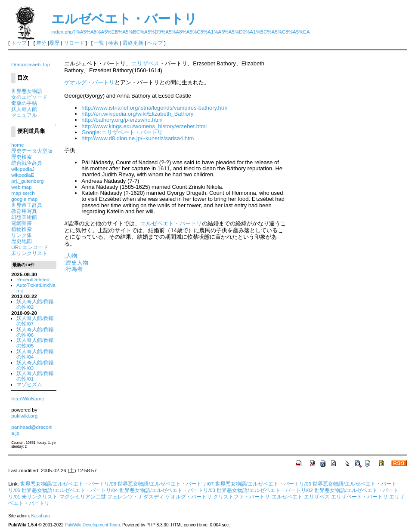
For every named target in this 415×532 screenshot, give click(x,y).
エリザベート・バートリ (359, 497)
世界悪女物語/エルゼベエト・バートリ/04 (70, 490)
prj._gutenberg (27, 181)
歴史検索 (22, 157)
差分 (41, 43)
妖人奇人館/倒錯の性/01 (35, 376)
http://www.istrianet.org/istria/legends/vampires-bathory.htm (154, 108)
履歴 (54, 43)
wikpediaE (23, 175)
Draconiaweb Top (31, 64)
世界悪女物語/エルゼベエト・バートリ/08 (68, 484)
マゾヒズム (29, 384)
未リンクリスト (29, 253)
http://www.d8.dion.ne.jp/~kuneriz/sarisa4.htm (138, 138)
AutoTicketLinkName (36, 288)
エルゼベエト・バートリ (124, 19)
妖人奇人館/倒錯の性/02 (35, 304)
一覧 (99, 43)
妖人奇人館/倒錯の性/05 (35, 343)
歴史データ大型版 (32, 151)
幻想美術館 (24, 217)
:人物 (71, 256)
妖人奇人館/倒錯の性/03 (35, 365)
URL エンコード (30, 247)
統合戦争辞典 (27, 163)
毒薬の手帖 (24, 103)
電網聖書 (22, 223)
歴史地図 (22, 241)
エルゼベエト (287, 497)
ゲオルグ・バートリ (89, 82)
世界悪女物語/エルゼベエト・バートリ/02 (265, 490)
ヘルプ (155, 43)
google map (24, 199)
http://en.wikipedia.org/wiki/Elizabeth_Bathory (137, 114)
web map (21, 187)
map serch (23, 193)
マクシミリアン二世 (83, 497)
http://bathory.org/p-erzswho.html (122, 120)
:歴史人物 (76, 263)
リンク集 (22, 235)
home (17, 145)
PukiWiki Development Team (92, 525)
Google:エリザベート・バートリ (122, 132)
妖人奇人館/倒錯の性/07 (35, 321)
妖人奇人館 (24, 109)
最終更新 (133, 43)
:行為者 (73, 269)
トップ (19, 43)
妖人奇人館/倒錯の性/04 (35, 354)
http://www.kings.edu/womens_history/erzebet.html (144, 126)
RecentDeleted (33, 279)
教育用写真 (24, 211)
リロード (74, 43)
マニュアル (24, 115)
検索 (113, 43)
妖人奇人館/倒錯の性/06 (35, 332)
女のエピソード (29, 97)
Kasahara (40, 516)
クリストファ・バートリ (242, 497)
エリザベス (145, 63)
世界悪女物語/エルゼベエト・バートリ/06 (263, 484)
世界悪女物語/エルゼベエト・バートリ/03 (167, 490)
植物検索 (22, 229)
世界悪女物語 (27, 91)
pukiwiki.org (24, 416)
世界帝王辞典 (27, 205)
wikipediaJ (23, 169)
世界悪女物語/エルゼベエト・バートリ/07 (166, 484)
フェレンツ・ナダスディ (136, 497)
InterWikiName (28, 398)
